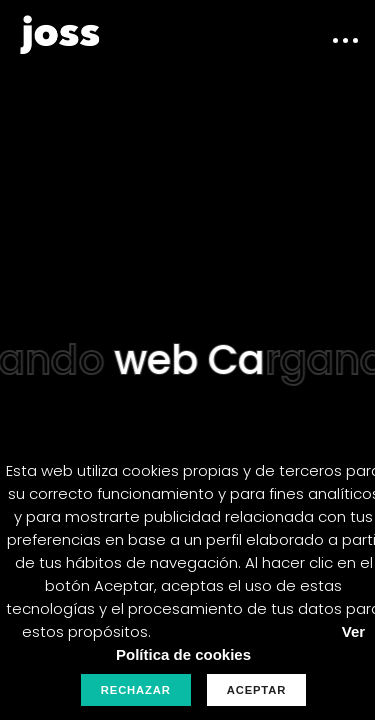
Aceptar (256, 690)
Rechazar (136, 690)
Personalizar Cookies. (240, 631)
